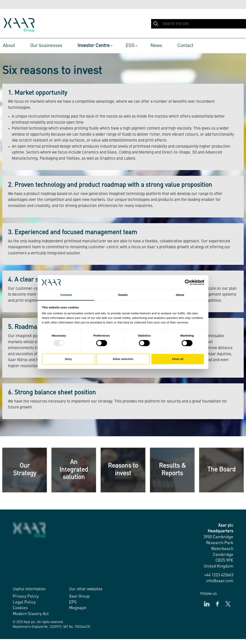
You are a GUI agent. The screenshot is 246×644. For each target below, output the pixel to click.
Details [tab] (123, 295)
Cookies (20, 608)
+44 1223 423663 (219, 575)
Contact (185, 46)
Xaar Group (79, 596)
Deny (68, 359)
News (156, 46)
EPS (73, 602)
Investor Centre (93, 46)
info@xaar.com (220, 581)
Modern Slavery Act (31, 614)
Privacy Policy (26, 596)
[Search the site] (199, 24)
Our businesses (46, 46)
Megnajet (78, 608)
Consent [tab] (66, 295)
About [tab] (180, 295)
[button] (156, 24)
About (9, 46)
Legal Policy (24, 602)
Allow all (178, 359)
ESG (130, 46)
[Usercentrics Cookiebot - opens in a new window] (188, 282)
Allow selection (123, 359)
